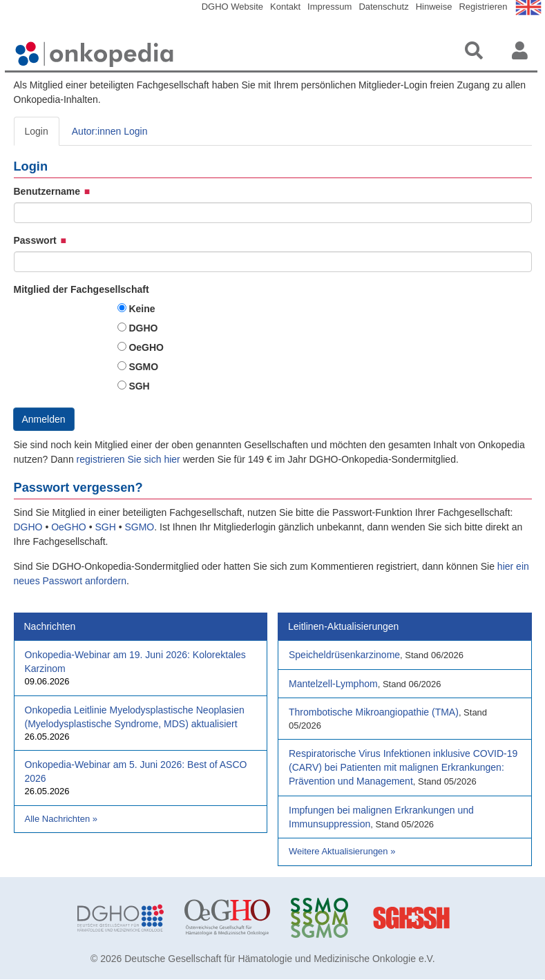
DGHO (143, 328)
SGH (139, 386)
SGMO (143, 367)
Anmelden (44, 419)
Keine (142, 309)
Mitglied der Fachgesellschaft (82, 289)
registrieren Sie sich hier (130, 459)
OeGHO (146, 347)
